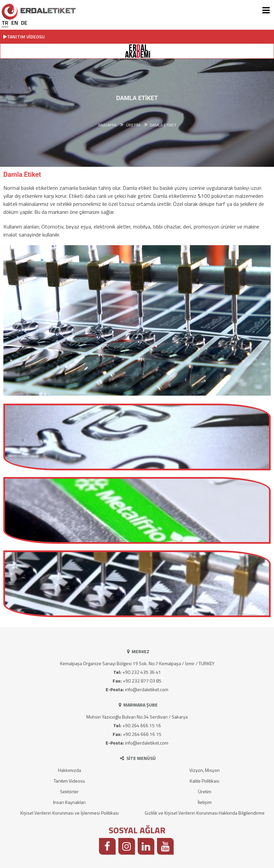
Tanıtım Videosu (69, 781)
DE (24, 23)
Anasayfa (107, 125)
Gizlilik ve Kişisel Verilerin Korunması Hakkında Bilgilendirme (205, 813)
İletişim (205, 802)
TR (5, 23)
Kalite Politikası (204, 781)
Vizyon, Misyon (204, 770)
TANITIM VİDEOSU (24, 37)
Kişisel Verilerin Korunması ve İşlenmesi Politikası (69, 813)
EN (15, 23)
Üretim (205, 791)
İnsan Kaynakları (69, 802)
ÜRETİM (133, 125)
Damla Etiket (163, 125)
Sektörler (69, 791)
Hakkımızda (69, 770)
